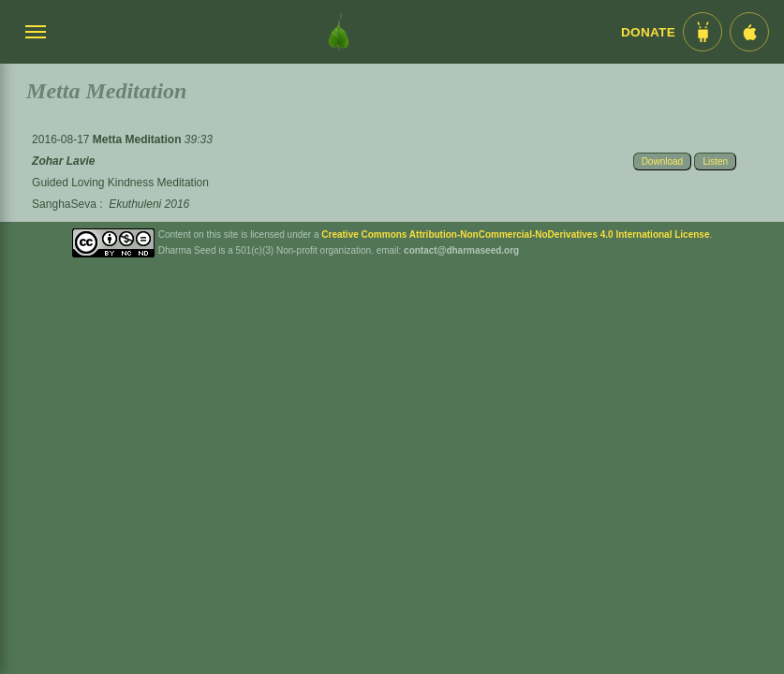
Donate (648, 32)
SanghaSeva (64, 204)
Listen (715, 161)
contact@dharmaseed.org (461, 250)
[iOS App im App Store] (749, 32)
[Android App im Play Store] (703, 32)
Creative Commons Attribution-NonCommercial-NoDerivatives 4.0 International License (515, 234)
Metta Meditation (139, 139)
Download (662, 161)
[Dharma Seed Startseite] (339, 32)
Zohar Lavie (63, 161)
